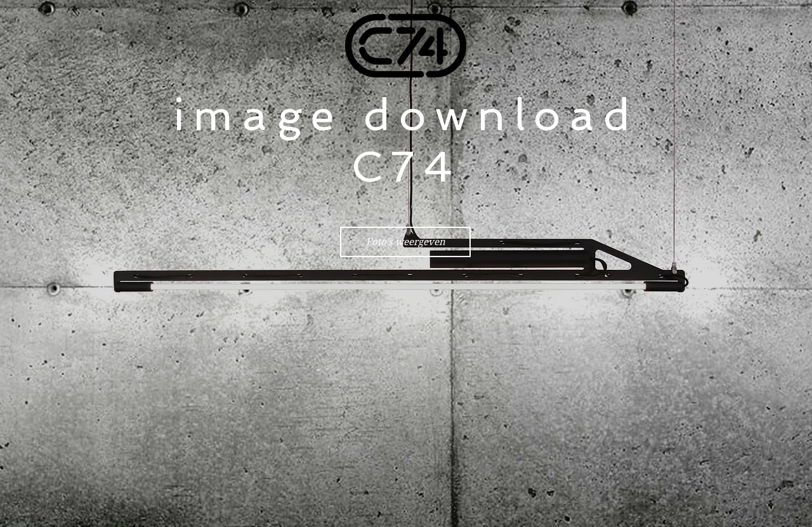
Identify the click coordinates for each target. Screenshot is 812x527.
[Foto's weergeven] (405, 242)
